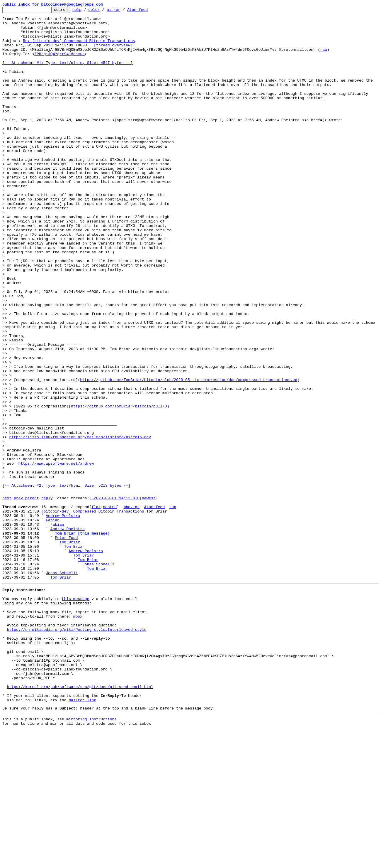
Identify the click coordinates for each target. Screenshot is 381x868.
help (86, 11)
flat (96, 605)
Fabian (53, 621)
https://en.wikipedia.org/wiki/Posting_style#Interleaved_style (77, 751)
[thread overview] (113, 53)
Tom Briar (70, 648)
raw (323, 58)
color (103, 11)
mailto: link (82, 835)
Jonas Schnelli (98, 674)
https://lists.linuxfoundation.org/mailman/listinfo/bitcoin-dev (80, 523)
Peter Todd (66, 642)
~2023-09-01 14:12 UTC (115, 595)
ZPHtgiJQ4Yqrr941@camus (59, 63)
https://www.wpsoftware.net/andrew (56, 555)
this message (76, 714)
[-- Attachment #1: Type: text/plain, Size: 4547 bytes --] (68, 74)
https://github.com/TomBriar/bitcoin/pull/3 (119, 486)
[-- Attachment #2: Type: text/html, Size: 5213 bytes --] (66, 581)
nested (110, 605)
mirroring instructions (91, 856)
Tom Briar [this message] (82, 637)
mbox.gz (131, 605)
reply (47, 595)
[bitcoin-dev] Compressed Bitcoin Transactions (93, 611)
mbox (78, 735)
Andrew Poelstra (63, 616)
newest (149, 595)
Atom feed (147, 11)
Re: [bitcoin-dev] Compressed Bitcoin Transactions (79, 48)
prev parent (26, 595)
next (7, 595)
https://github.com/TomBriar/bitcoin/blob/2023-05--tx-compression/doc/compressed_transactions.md (189, 454)
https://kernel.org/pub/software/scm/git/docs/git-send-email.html (80, 820)
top (172, 605)
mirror (123, 11)
